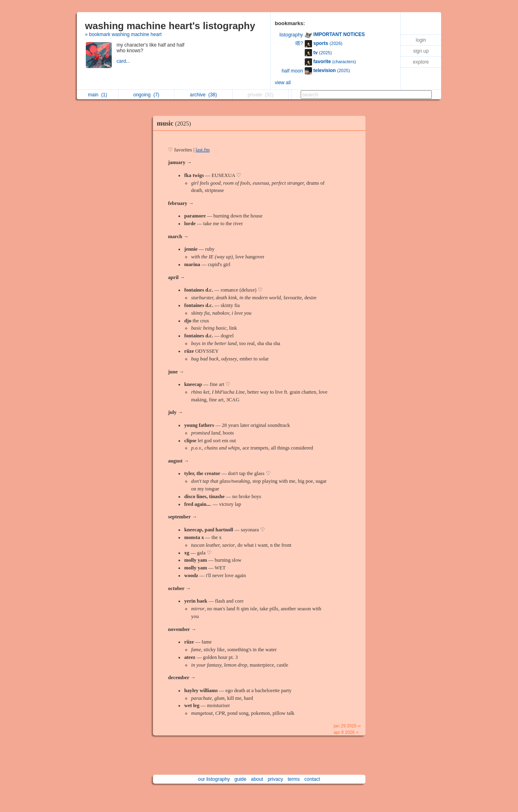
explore (421, 62)
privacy (275, 779)
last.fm (203, 150)
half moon (292, 71)
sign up (421, 51)
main (97, 95)
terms (294, 779)
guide (240, 779)
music (176, 123)
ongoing (146, 95)
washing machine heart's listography (170, 26)
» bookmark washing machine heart (123, 34)
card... (124, 61)
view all (283, 83)
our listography (214, 779)
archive (203, 95)
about (257, 779)
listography (291, 35)
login (421, 40)
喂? (299, 43)
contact (312, 779)
